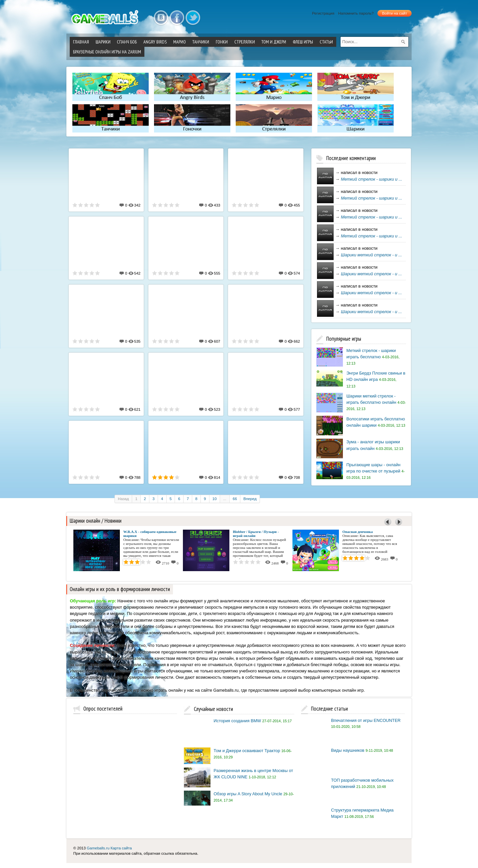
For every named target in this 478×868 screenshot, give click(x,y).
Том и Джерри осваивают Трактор (247, 751)
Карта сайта (121, 848)
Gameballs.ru (98, 848)
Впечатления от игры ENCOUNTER (366, 720)
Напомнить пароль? (356, 13)
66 (235, 499)
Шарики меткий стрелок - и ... (371, 255)
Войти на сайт (395, 13)
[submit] (403, 42)
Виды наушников (348, 750)
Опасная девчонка (358, 532)
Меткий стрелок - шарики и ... (372, 179)
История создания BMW (238, 721)
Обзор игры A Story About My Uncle (248, 794)
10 (215, 499)
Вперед (250, 499)
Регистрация (323, 13)
